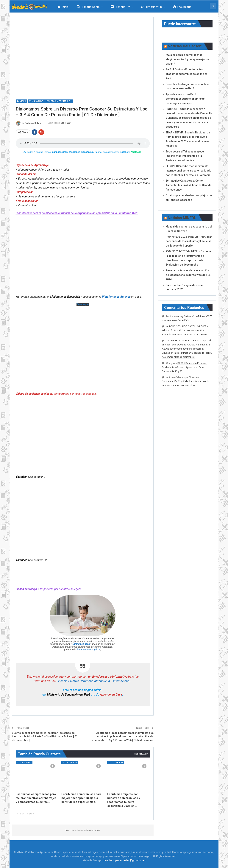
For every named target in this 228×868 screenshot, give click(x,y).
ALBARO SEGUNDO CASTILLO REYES (186, 326)
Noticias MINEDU (182, 218)
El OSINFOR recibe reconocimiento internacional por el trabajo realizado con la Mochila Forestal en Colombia (189, 171)
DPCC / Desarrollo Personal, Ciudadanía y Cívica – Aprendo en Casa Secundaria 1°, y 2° (185, 367)
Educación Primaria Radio (60, 101)
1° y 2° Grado (116, 762)
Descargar (83, 304)
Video (21, 101)
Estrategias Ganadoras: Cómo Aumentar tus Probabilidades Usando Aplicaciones (189, 185)
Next (31, 814)
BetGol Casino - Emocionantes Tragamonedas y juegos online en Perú (187, 74)
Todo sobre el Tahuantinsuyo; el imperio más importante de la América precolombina (185, 156)
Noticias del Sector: (185, 46)
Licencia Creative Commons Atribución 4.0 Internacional (93, 681)
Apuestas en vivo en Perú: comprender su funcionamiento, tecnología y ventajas (185, 99)
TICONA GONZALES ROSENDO (183, 341)
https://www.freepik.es (89, 650)
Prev (20, 814)
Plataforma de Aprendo (116, 297)
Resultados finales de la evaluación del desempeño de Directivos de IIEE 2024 (188, 275)
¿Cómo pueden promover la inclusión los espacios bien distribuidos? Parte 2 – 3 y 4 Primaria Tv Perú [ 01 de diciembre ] (45, 737)
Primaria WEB (152, 7)
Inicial (63, 7)
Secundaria (182, 7)
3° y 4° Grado (36, 101)
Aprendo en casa (81, 644)
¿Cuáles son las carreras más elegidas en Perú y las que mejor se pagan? (188, 59)
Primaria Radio (88, 7)
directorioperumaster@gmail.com (124, 860)
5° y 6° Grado (24, 762)
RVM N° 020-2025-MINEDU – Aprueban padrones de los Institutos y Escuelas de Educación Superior (189, 241)
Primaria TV (120, 7)
